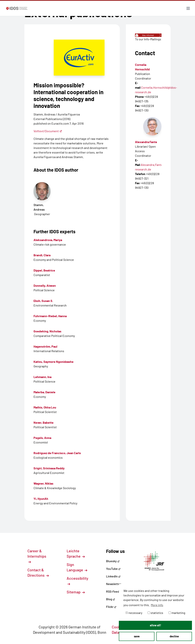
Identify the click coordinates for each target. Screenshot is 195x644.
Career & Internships (37, 556)
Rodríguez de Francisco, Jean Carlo (57, 453)
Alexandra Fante (146, 142)
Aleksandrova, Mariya (48, 240)
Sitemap (76, 592)
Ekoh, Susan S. (43, 301)
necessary (134, 613)
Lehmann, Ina (42, 377)
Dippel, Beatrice (44, 270)
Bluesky (113, 561)
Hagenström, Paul (45, 346)
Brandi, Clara (42, 255)
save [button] (137, 636)
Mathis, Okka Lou (45, 407)
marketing (177, 613)
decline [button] (174, 636)
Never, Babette (44, 422)
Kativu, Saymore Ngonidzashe (54, 362)
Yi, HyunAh (41, 499)
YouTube (113, 569)
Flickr (111, 607)
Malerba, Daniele (44, 392)
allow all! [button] (155, 625)
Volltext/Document (48, 131)
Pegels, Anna (42, 438)
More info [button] (157, 605)
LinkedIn (113, 576)
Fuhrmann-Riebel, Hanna (50, 316)
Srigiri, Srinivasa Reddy (49, 468)
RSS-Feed (113, 591)
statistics (155, 613)
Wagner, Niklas (43, 483)
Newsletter (114, 584)
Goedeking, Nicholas (47, 331)
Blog (111, 599)
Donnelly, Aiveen (45, 285)
